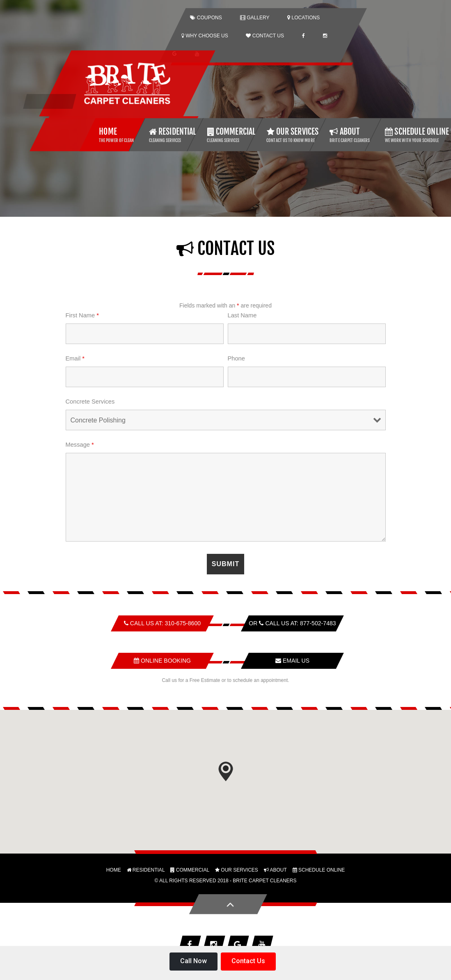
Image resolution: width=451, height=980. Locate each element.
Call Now (193, 961)
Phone (236, 358)
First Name (82, 315)
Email (75, 358)
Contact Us (248, 961)
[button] (226, 771)
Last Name (242, 315)
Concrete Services (90, 401)
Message (80, 444)
